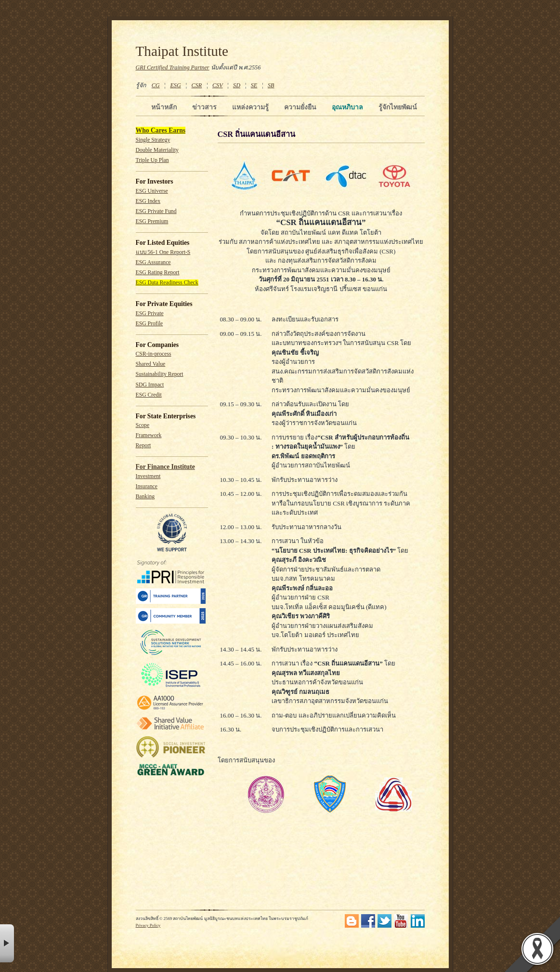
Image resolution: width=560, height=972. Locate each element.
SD (237, 85)
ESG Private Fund (156, 211)
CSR (196, 85)
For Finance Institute (165, 467)
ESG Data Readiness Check (167, 283)
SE (254, 85)
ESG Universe (152, 191)
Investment (148, 476)
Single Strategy (153, 140)
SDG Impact (150, 385)
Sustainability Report (160, 374)
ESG (175, 85)
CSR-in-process (154, 354)
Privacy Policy (148, 925)
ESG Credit (149, 395)
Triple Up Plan (152, 160)
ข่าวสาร (204, 107)
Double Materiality (157, 150)
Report (143, 446)
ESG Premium (152, 221)
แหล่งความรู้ (250, 107)
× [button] (7, 943)
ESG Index (148, 201)
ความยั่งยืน (300, 107)
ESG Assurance (153, 262)
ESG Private (150, 313)
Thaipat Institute (182, 51)
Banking (145, 497)
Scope (143, 425)
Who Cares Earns (161, 130)
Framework (149, 435)
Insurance (147, 486)
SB (271, 85)
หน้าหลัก (164, 107)
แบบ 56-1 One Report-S (163, 252)
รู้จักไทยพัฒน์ (398, 107)
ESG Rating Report (158, 273)
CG (156, 85)
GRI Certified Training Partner (173, 67)
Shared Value (151, 364)
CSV (218, 85)
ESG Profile (150, 324)
